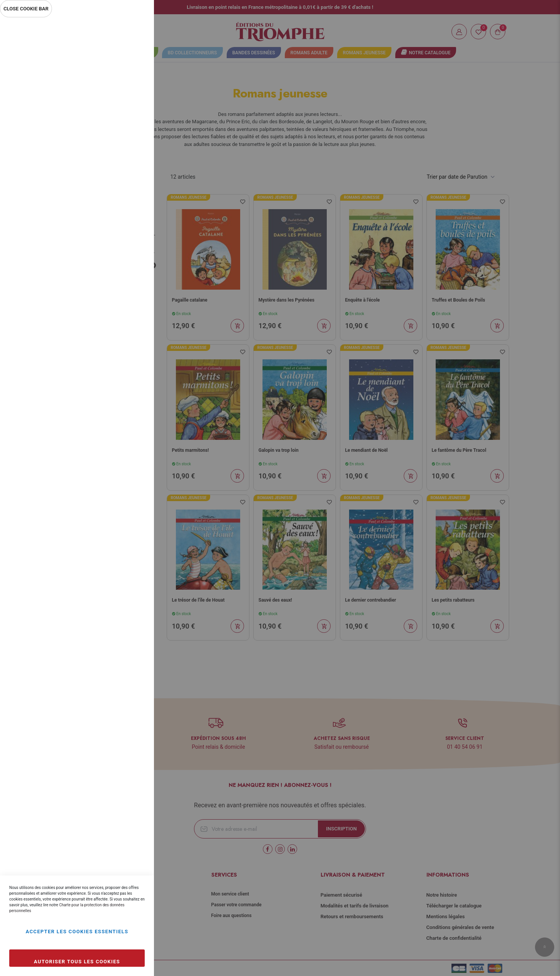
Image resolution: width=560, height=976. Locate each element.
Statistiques (133, 124)
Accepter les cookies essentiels (77, 932)
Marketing (133, 207)
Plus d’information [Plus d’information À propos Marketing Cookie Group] (122, 257)
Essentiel (133, 33)
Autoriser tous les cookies (77, 962)
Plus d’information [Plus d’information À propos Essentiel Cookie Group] (122, 91)
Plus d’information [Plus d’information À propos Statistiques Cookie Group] (122, 174)
